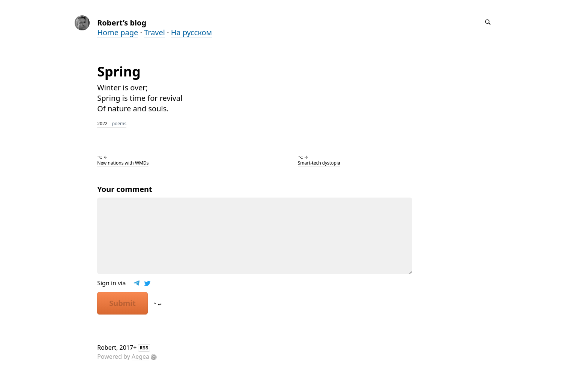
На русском (191, 32)
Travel (154, 32)
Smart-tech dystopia (319, 163)
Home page (118, 32)
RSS (144, 348)
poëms (119, 124)
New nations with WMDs (123, 163)
